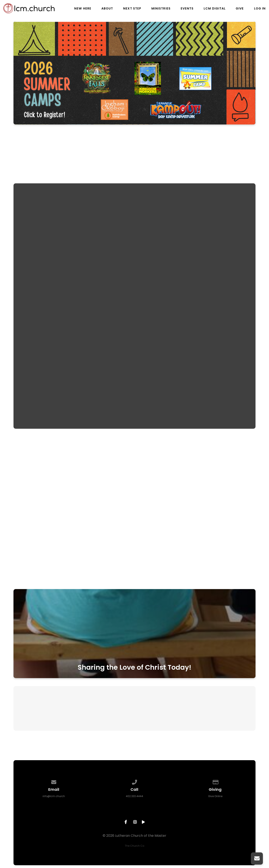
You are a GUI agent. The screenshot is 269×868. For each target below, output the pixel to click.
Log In (260, 8)
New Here (83, 8)
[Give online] (215, 781)
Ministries (161, 8)
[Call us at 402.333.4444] (134, 781)
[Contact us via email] (54, 781)
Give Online (215, 796)
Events (187, 8)
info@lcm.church (54, 796)
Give (240, 8)
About (107, 8)
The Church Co (134, 846)
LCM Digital (215, 8)
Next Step (132, 8)
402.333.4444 (134, 796)
